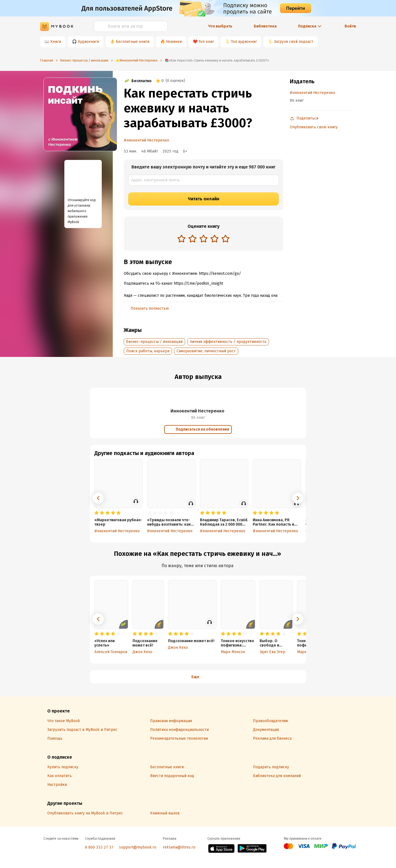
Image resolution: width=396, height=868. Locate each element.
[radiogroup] (204, 239)
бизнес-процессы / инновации (154, 342)
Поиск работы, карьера (148, 351)
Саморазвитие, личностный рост (206, 351)
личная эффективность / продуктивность (228, 342)
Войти (350, 26)
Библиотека (265, 26)
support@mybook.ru (138, 847)
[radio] (182, 239)
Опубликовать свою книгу (314, 127)
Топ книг (206, 42)
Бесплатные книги (133, 42)
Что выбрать (220, 26)
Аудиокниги (88, 42)
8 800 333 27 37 (99, 847)
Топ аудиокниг (244, 42)
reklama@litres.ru (179, 847)
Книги (56, 42)
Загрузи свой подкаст (294, 42)
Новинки (174, 42)
